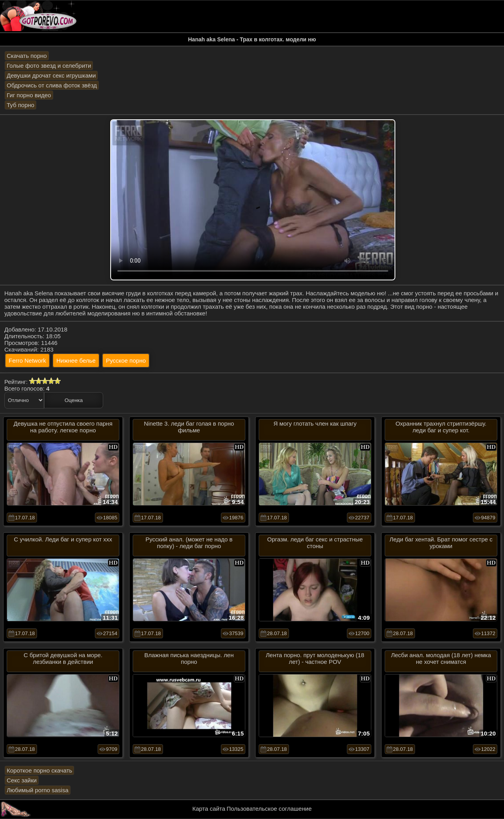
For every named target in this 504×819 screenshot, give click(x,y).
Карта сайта (209, 809)
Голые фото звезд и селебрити (49, 66)
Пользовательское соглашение (269, 809)
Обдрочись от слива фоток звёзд (52, 85)
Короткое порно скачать (39, 770)
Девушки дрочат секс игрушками (51, 75)
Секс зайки (22, 780)
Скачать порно (27, 56)
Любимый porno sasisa (38, 790)
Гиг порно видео (29, 95)
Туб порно (20, 105)
